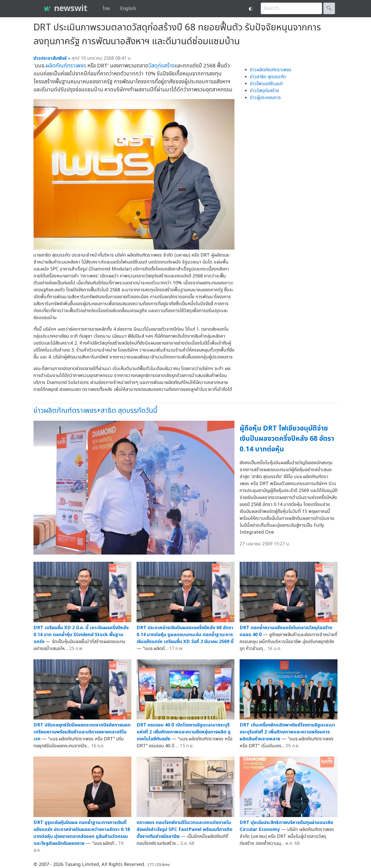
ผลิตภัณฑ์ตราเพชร (66, 66)
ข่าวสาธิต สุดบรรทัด (268, 77)
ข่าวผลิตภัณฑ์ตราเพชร (271, 70)
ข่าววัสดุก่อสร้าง (264, 91)
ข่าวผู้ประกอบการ (265, 98)
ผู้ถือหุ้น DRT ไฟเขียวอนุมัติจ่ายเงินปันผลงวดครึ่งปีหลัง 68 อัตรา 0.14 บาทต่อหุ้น (287, 439)
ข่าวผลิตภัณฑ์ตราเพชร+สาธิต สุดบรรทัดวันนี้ (95, 411)
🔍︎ (329, 8)
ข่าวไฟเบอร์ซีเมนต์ (266, 84)
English (128, 9)
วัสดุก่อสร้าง (162, 66)
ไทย (106, 9)
